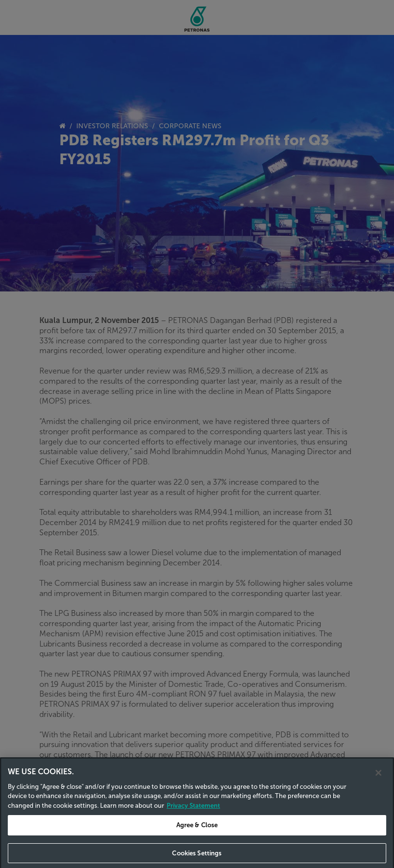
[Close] (378, 779)
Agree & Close (197, 832)
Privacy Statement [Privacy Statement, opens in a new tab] (193, 812)
